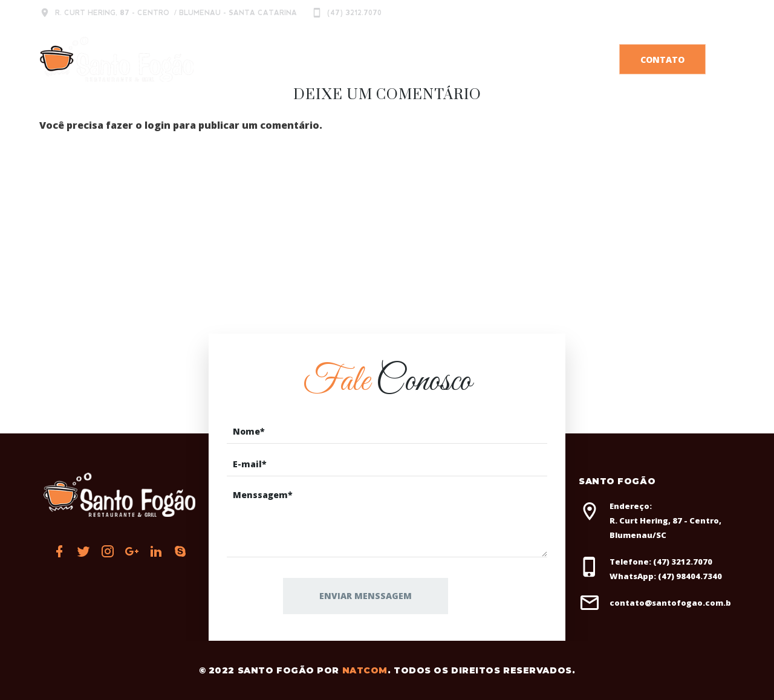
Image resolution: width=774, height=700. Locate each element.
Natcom (365, 670)
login (158, 125)
